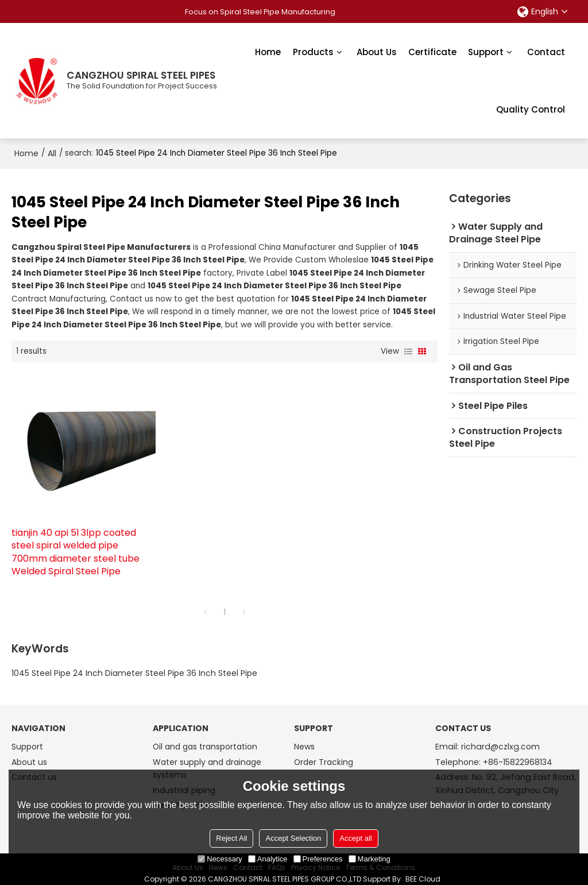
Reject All (231, 838)
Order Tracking (325, 753)
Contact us (34, 768)
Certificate (432, 51)
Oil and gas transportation (207, 737)
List (408, 351)
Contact (546, 51)
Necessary (220, 859)
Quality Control (531, 109)
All (52, 153)
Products (313, 51)
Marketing (370, 859)
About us (30, 753)
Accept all (355, 838)
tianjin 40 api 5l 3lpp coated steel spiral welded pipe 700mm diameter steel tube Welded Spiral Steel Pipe (76, 543)
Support (486, 51)
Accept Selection (293, 838)
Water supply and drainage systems (210, 760)
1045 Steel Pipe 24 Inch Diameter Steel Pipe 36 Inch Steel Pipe (134, 663)
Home (268, 51)
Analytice (268, 859)
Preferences (318, 859)
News (305, 737)
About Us (377, 51)
